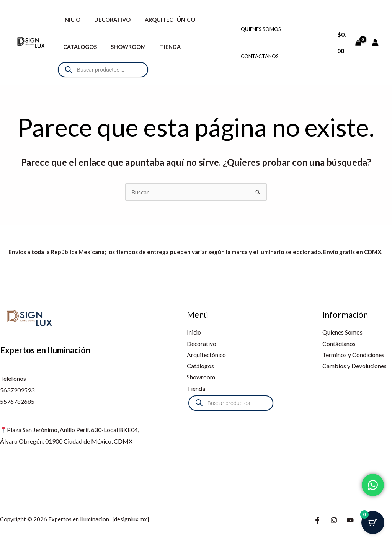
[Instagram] (334, 520)
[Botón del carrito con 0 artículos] (373, 523)
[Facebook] (317, 520)
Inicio (70, 20)
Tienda (163, 47)
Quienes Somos (261, 29)
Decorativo (108, 20)
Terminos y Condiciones (354, 355)
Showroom (124, 47)
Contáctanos (260, 56)
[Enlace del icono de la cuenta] (375, 42)
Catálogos (78, 47)
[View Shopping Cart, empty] (349, 42)
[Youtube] (350, 520)
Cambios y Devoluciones (355, 366)
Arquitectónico (163, 20)
